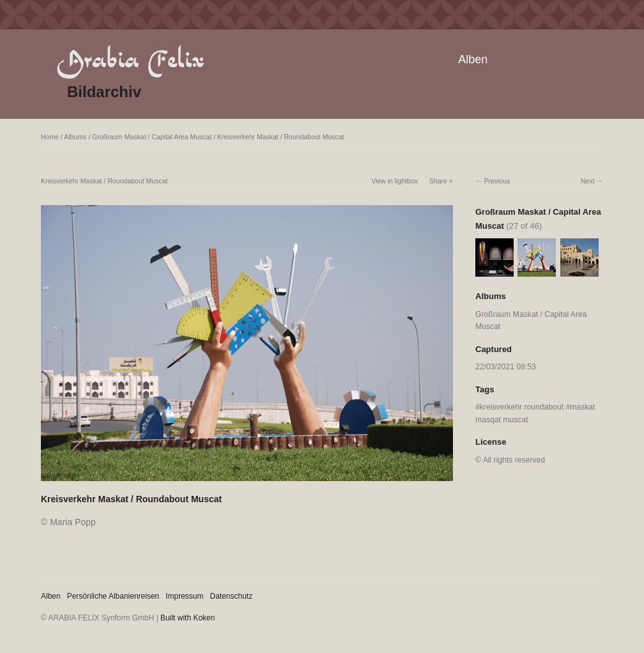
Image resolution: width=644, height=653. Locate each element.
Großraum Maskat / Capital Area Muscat (152, 137)
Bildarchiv (104, 92)
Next (588, 181)
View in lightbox (395, 181)
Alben (473, 59)
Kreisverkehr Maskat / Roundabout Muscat (280, 137)
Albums (75, 137)
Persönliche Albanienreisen (113, 596)
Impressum (184, 596)
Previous (497, 181)
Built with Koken (188, 618)
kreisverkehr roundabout (522, 407)
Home (50, 137)
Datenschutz (232, 596)
